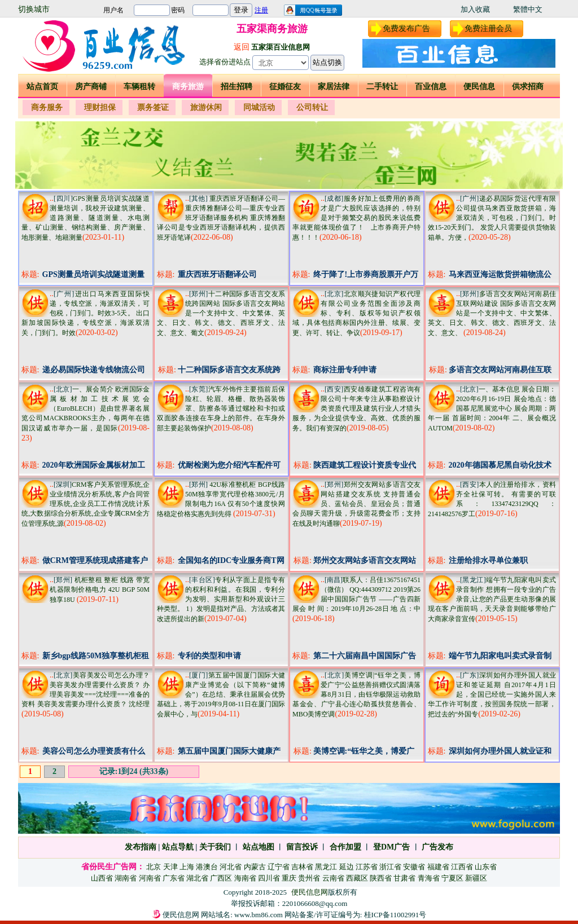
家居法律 (334, 87)
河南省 (150, 878)
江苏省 (367, 867)
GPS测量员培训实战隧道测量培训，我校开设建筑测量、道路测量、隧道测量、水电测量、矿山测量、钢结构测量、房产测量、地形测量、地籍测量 (86, 218)
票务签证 (153, 107)
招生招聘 (237, 87)
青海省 (429, 878)
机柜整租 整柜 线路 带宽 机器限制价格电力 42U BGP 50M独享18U (100, 590)
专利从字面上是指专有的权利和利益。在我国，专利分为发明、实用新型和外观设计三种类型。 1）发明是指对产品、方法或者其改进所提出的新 (221, 599)
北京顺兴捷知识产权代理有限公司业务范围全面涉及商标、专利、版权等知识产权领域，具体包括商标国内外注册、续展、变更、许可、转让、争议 (356, 313)
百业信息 (431, 87)
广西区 (221, 878)
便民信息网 (310, 892)
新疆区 (476, 878)
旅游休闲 (206, 107)
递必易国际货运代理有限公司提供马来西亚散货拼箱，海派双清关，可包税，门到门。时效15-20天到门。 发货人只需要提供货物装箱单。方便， (492, 218)
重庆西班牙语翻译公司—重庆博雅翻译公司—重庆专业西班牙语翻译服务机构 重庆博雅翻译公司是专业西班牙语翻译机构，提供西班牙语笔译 (221, 218)
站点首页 (42, 87)
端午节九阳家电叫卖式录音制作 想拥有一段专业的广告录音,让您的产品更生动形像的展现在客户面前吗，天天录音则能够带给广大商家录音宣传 (492, 599)
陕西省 (381, 878)
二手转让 (382, 87)
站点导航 (178, 847)
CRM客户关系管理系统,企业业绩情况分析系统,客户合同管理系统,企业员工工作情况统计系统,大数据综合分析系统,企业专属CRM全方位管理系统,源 (86, 504)
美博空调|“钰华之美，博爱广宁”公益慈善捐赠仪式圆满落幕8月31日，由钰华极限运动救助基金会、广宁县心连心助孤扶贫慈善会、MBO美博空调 (356, 695)
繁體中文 (528, 9)
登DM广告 (391, 847)
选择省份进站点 (225, 62)
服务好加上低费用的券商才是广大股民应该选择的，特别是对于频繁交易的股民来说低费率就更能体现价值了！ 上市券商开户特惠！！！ (356, 218)
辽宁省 (279, 867)
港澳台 (207, 867)
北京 (154, 867)
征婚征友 (285, 87)
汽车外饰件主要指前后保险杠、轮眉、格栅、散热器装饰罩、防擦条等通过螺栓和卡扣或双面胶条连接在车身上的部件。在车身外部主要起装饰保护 (221, 409)
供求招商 (528, 87)
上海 (187, 867)
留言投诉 (302, 847)
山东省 (486, 867)
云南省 (333, 878)
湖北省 (197, 878)
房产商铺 (91, 87)
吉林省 (302, 867)
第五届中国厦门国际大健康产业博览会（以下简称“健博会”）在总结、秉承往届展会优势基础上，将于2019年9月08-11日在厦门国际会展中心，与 (221, 695)
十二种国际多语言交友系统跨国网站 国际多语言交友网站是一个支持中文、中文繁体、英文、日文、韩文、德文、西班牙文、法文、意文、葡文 (221, 313)
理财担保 (100, 107)
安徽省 (414, 867)
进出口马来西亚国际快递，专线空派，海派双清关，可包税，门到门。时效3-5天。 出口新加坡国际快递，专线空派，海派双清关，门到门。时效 (86, 313)
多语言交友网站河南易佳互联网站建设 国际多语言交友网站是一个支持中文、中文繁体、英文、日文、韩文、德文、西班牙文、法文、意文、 (492, 313)
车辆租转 (139, 87)
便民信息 (479, 87)
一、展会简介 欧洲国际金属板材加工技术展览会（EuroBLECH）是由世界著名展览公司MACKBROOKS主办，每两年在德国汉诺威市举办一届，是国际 (86, 409)
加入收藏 (475, 9)
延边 (347, 867)
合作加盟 (345, 847)
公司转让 (312, 107)
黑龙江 (326, 867)
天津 (170, 867)
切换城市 (34, 9)
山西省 (102, 878)
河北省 (231, 867)
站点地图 (257, 847)
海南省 (245, 878)
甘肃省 (404, 878)
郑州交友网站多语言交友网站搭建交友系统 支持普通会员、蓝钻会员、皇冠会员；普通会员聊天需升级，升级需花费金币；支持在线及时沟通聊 (356, 504)
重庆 (289, 878)
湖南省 (126, 878)
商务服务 (47, 107)
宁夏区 (452, 878)
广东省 (174, 878)
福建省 (438, 867)
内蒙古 (255, 867)
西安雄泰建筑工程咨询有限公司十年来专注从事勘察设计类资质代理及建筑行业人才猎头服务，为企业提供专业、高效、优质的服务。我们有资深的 (356, 409)
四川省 (269, 878)
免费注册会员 (488, 28)
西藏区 (357, 878)
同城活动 (259, 107)
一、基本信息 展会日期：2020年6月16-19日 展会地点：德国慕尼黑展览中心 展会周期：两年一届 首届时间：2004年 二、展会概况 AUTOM (492, 409)
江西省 (462, 867)
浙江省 (390, 867)
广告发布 (437, 847)
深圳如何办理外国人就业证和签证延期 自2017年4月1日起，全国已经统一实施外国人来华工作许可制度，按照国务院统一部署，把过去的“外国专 (492, 695)
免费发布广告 (406, 28)
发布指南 (141, 847)
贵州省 (309, 878)
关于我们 (215, 847)
